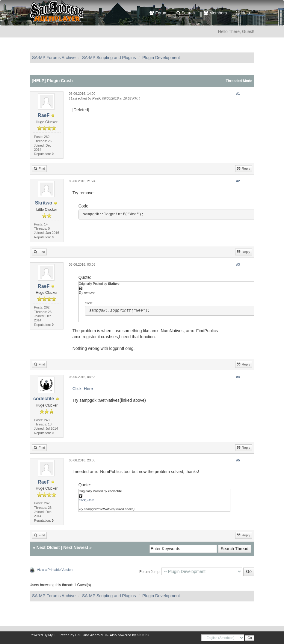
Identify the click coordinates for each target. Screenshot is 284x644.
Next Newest (76, 547)
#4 (238, 377)
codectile (44, 399)
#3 (238, 264)
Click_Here (83, 389)
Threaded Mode (239, 81)
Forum (158, 13)
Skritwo (44, 203)
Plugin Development (161, 58)
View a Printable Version (55, 570)
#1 (238, 94)
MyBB (52, 635)
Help (243, 13)
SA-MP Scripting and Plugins (109, 58)
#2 (238, 181)
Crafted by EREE (70, 635)
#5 (238, 460)
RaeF (44, 115)
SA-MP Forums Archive (54, 58)
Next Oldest (48, 547)
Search (186, 13)
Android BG (99, 635)
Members (215, 13)
